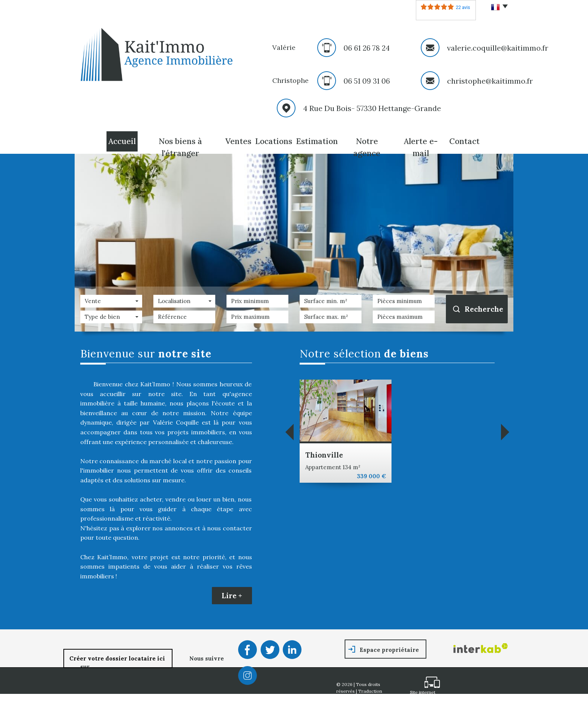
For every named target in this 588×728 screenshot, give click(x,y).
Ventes (238, 141)
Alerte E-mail (421, 147)
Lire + (232, 596)
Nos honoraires (353, 710)
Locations (274, 141)
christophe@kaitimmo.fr (490, 81)
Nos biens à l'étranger (180, 147)
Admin (372, 717)
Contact (464, 141)
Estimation (317, 141)
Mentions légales (373, 704)
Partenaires (349, 717)
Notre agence (367, 147)
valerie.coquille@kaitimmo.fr (498, 48)
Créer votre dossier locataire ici (118, 658)
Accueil (122, 141)
